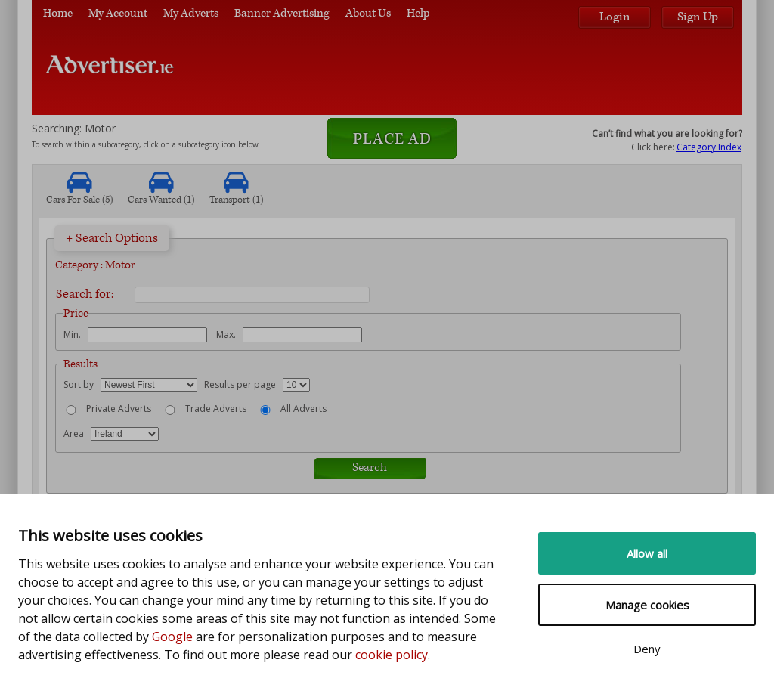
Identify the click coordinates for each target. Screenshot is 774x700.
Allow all (647, 553)
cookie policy (392, 655)
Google (172, 637)
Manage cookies (647, 605)
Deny (647, 649)
